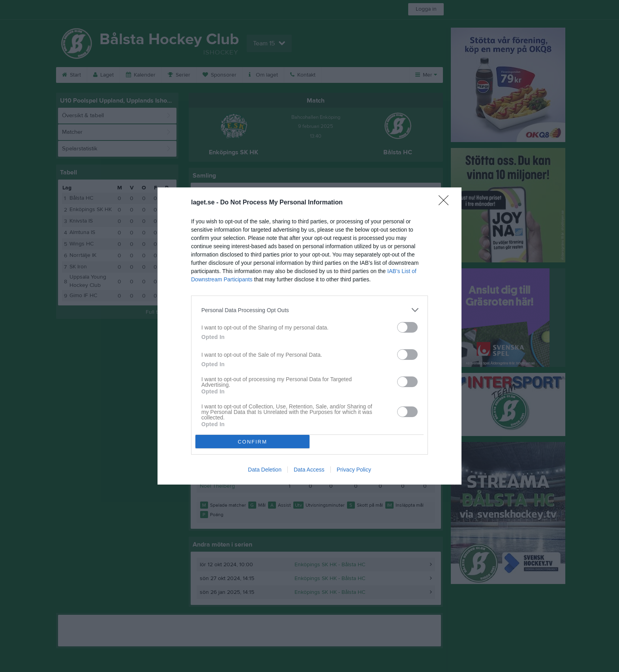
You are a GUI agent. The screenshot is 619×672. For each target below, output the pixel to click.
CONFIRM (252, 442)
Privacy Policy (354, 470)
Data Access (309, 470)
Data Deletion (265, 470)
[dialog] (309, 336)
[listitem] (309, 310)
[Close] (446, 203)
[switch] (407, 327)
